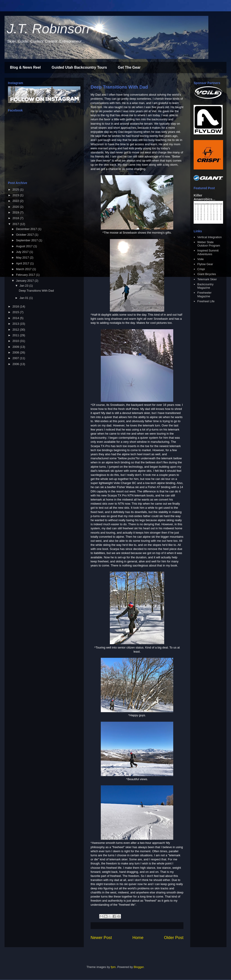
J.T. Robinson (48, 29)
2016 (16, 306)
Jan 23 (24, 286)
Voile (200, 259)
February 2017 (26, 275)
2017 (16, 224)
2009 (16, 347)
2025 (16, 190)
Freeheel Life (206, 301)
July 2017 (23, 252)
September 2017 (27, 240)
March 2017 (24, 269)
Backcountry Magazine (205, 286)
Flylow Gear (205, 264)
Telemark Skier (207, 279)
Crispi (201, 269)
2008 (16, 352)
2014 (16, 318)
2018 (16, 218)
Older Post (174, 938)
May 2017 (23, 258)
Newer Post (101, 938)
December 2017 (27, 229)
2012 (16, 330)
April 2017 (23, 263)
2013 (16, 324)
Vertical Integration (209, 237)
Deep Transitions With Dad (119, 87)
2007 (16, 358)
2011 (16, 335)
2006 (16, 364)
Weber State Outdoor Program (209, 244)
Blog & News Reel (25, 67)
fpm (113, 967)
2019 (16, 212)
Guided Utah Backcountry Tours (79, 67)
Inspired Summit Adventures (208, 252)
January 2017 (25, 281)
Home (138, 938)
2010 (16, 341)
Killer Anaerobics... (204, 197)
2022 (16, 201)
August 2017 (25, 246)
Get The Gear (129, 67)
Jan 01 (24, 298)
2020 (16, 207)
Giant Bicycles (207, 274)
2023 (16, 195)
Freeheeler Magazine (204, 294)
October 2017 (25, 235)
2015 (16, 312)
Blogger (139, 967)
